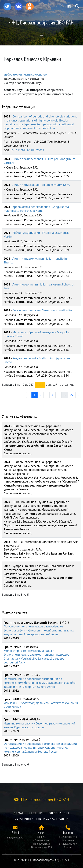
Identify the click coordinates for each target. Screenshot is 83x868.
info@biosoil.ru (15, 838)
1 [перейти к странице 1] (35, 395)
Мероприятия (25, 819)
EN (69, 6)
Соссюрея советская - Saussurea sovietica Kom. (44, 310)
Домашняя (22, 813)
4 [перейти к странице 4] (53, 395)
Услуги (63, 819)
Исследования (56, 813)
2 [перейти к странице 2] (40, 395)
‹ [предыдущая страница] (29, 395)
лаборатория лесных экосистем (26, 74)
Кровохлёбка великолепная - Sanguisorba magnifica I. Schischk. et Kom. (36, 209)
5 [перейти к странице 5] (58, 395)
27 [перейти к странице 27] (72, 395)
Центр (38, 813)
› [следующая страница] (78, 395)
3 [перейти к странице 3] (46, 395)
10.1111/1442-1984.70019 (27, 150)
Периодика (47, 819)
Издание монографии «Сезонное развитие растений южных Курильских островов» (39, 725)
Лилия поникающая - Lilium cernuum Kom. (41, 185)
